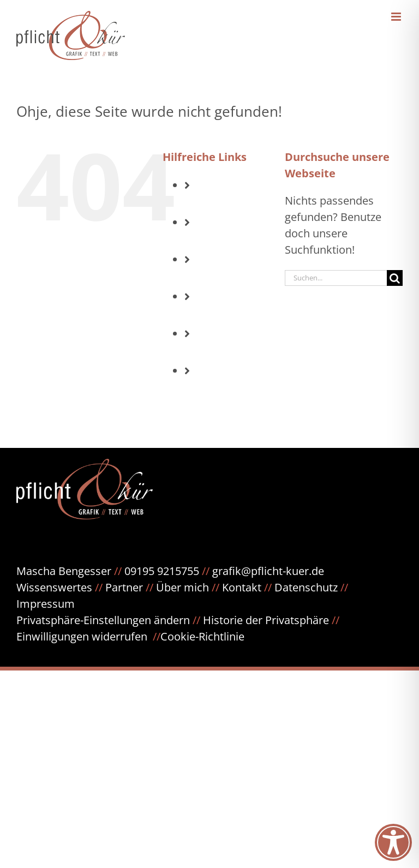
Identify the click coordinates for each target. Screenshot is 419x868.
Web (222, 315)
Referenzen (239, 352)
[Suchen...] (336, 278)
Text (221, 278)
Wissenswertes (54, 587)
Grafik (226, 241)
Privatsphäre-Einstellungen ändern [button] (103, 620)
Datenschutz (311, 587)
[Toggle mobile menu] (397, 17)
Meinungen (239, 389)
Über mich (182, 587)
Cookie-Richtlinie (202, 636)
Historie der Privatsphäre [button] (266, 620)
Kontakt (242, 587)
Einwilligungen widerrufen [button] (82, 636)
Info (221, 204)
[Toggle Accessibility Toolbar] (393, 842)
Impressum (46, 604)
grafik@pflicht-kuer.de (268, 571)
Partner (124, 587)
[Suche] (395, 278)
